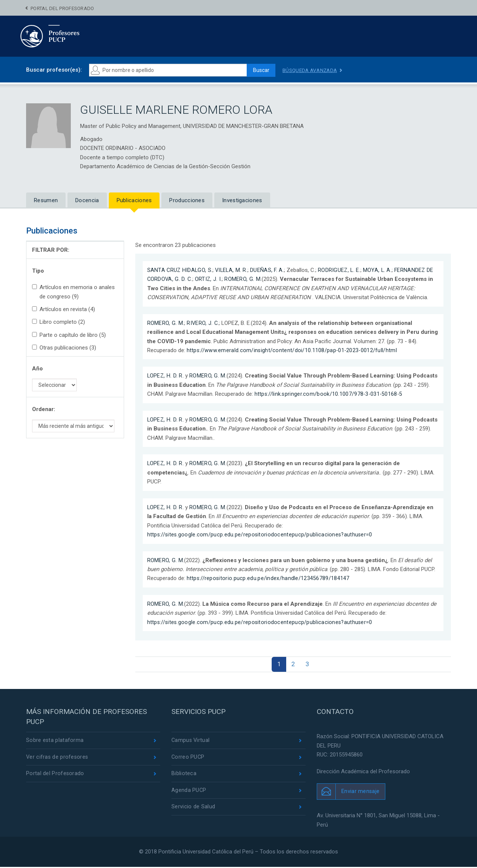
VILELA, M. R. (233, 270)
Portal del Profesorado (62, 8)
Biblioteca (184, 775)
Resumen (46, 200)
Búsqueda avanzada (311, 70)
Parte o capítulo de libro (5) (69, 335)
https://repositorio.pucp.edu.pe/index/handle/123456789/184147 (268, 578)
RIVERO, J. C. (203, 323)
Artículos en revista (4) (64, 309)
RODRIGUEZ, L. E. (342, 270)
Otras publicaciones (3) (64, 348)
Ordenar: (44, 409)
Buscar (259, 70)
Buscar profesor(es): (54, 70)
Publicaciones (134, 200)
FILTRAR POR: (51, 250)
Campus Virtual (191, 742)
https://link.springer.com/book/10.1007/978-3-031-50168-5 (330, 394)
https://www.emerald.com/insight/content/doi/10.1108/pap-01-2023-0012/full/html (293, 350)
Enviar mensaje (361, 792)
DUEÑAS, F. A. (269, 270)
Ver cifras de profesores (58, 758)
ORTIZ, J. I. (210, 279)
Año (37, 369)
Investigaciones (242, 200)
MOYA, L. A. (381, 270)
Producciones (187, 200)
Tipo (38, 271)
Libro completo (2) (59, 322)
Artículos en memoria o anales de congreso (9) (73, 292)
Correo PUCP (188, 758)
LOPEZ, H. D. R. (166, 376)
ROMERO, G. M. (244, 279)
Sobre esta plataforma (55, 742)
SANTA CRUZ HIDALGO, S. (181, 270)
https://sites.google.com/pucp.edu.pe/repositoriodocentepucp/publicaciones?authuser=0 (261, 534)
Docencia (87, 200)
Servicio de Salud (193, 809)
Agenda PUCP (189, 792)
